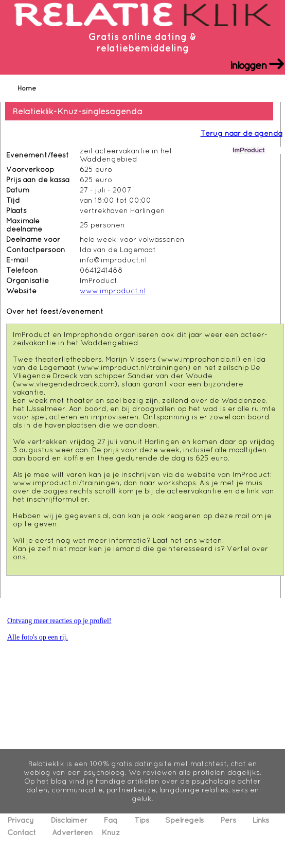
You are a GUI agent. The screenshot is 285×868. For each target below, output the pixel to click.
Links (261, 820)
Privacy (21, 820)
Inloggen (248, 64)
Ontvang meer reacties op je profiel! (59, 621)
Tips (142, 820)
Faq (111, 820)
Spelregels (184, 820)
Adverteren (72, 832)
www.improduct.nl (113, 291)
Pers (228, 820)
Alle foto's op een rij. (38, 637)
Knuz (111, 832)
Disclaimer (69, 820)
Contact (21, 832)
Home (27, 88)
